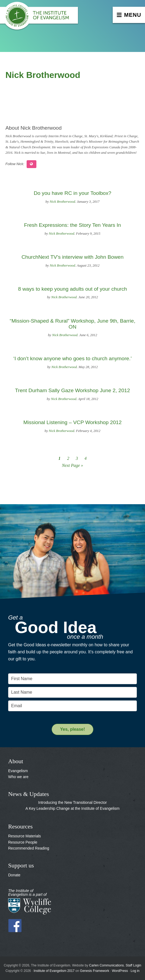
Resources (20, 826)
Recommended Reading (29, 848)
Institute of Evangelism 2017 (54, 971)
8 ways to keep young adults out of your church (72, 289)
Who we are (18, 777)
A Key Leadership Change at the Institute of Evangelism (72, 808)
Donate (14, 875)
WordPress (120, 971)
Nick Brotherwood (62, 202)
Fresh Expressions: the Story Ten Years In (73, 225)
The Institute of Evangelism (41, 18)
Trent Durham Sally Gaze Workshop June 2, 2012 (72, 390)
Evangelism (18, 771)
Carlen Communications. (107, 965)
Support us (21, 865)
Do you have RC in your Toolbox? (72, 193)
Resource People (23, 842)
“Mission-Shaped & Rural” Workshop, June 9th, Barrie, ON (72, 324)
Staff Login (133, 965)
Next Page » (72, 465)
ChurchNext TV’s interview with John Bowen (72, 257)
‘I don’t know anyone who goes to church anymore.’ (72, 358)
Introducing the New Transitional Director (73, 802)
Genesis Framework (95, 971)
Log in (135, 971)
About (16, 761)
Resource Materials (25, 836)
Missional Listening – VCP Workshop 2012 (72, 422)
